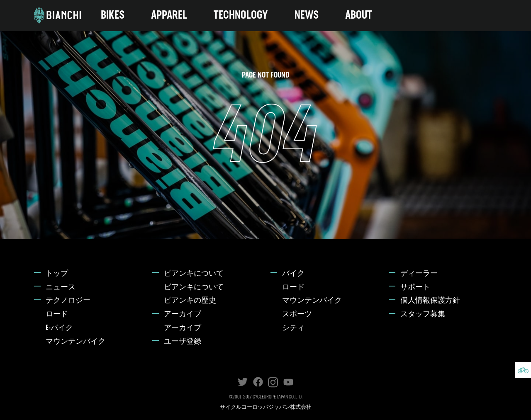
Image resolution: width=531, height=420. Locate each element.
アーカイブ (183, 314)
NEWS (307, 16)
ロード (57, 314)
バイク (293, 274)
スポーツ (297, 314)
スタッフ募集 (423, 314)
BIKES (113, 16)
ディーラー (419, 274)
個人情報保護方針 (430, 301)
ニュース (61, 288)
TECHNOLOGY (241, 16)
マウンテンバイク (76, 342)
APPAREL (169, 16)
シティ (293, 328)
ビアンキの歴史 (190, 301)
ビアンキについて (194, 274)
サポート (415, 288)
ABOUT (359, 16)
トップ (57, 274)
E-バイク (59, 328)
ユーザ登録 (183, 342)
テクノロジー (68, 301)
